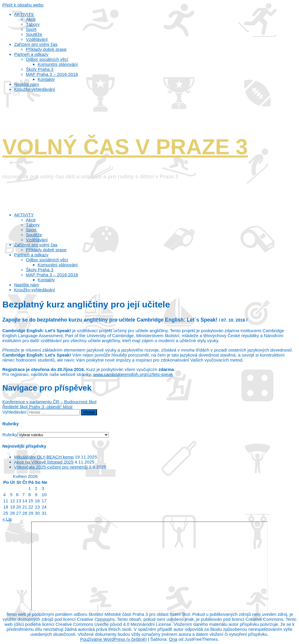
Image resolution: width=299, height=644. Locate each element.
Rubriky (10, 435)
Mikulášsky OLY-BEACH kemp (44, 457)
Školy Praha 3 (40, 270)
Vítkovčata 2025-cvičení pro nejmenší (51, 467)
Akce (31, 220)
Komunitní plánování (58, 265)
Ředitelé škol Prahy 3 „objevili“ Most (37, 407)
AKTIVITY (24, 215)
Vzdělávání (37, 240)
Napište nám (26, 285)
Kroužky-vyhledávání (35, 290)
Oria (173, 639)
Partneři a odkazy (31, 255)
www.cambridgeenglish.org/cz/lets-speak (133, 374)
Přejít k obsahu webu (23, 5)
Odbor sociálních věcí (47, 260)
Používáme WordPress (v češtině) (113, 639)
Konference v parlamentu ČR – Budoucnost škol (49, 402)
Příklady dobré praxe (46, 250)
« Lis (7, 519)
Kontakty (46, 280)
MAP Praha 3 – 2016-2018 (52, 275)
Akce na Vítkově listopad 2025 (44, 462)
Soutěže (34, 235)
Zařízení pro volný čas (36, 245)
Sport (31, 230)
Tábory (33, 225)
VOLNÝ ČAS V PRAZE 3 (125, 147)
